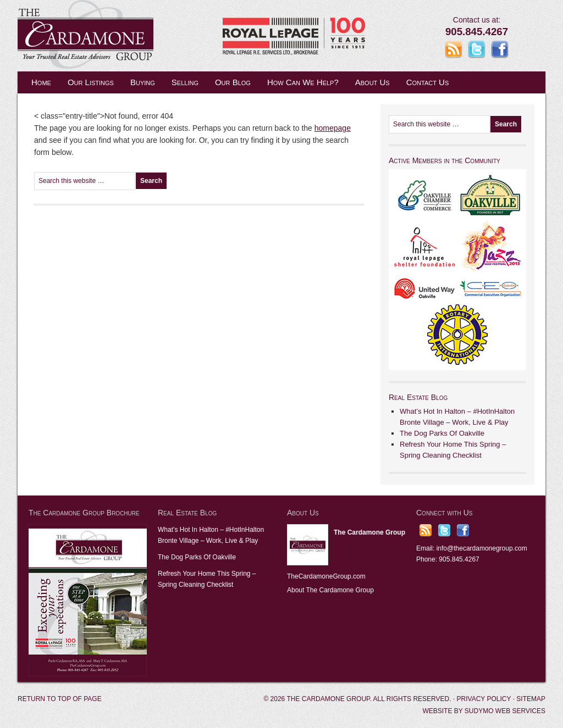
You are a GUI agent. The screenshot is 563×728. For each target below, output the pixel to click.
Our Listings (91, 82)
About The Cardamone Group (330, 590)
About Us (372, 82)
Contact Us (428, 82)
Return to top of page (60, 699)
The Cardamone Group (128, 36)
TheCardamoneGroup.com (326, 576)
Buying (143, 82)
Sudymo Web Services (505, 711)
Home (41, 82)
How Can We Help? (303, 82)
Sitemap (531, 699)
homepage (333, 128)
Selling (185, 82)
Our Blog (233, 82)
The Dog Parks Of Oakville (442, 433)
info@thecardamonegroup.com (482, 548)
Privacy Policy (484, 699)
